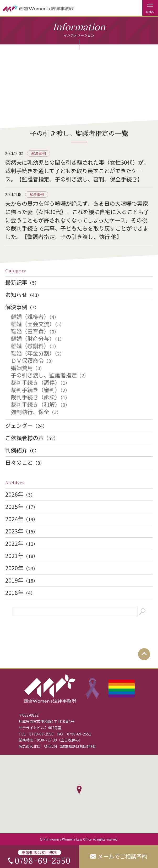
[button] (79, 790)
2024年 (22, 519)
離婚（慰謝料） (35, 346)
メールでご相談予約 (122, 856)
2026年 (20, 494)
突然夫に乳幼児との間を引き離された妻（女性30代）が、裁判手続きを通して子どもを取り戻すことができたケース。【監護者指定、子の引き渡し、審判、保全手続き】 (77, 171)
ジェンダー (26, 426)
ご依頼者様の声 (32, 438)
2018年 (20, 593)
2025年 (22, 507)
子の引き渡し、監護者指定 (50, 375)
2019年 (22, 580)
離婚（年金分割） (38, 353)
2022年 (22, 543)
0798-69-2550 (41, 734)
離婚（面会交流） (38, 324)
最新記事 (22, 282)
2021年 (22, 556)
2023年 (22, 531)
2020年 (22, 568)
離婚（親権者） (35, 317)
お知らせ (24, 295)
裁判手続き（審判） (40, 390)
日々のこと (25, 462)
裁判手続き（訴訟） (40, 397)
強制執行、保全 (36, 412)
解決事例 (39, 153)
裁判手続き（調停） (40, 382)
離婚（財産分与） (38, 338)
